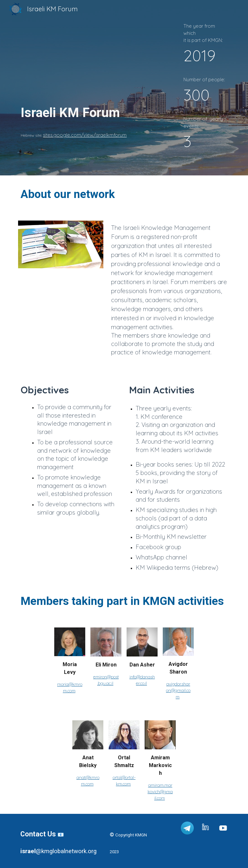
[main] (88, 73)
